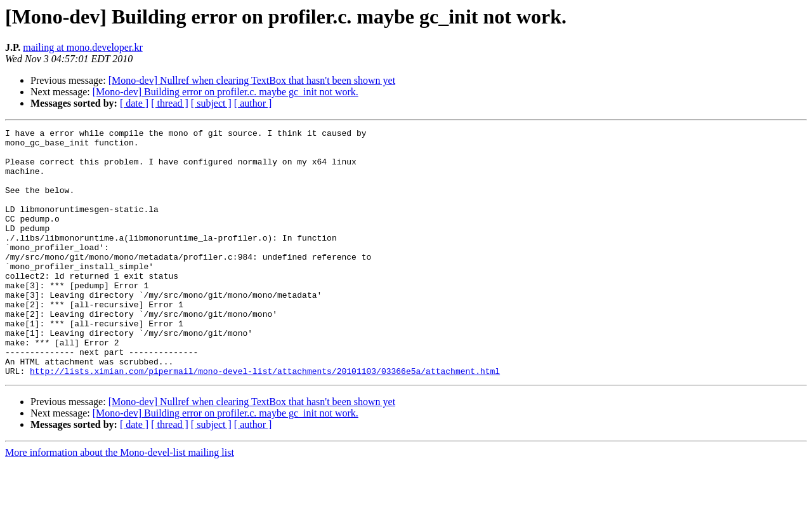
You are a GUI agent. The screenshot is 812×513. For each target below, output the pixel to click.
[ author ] (253, 103)
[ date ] (134, 103)
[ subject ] (211, 103)
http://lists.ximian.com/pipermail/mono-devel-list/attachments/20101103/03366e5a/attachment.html (265, 420)
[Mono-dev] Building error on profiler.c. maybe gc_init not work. (226, 92)
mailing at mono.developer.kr (82, 47)
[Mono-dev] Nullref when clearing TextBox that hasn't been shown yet (252, 80)
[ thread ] (170, 103)
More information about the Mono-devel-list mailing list (120, 502)
